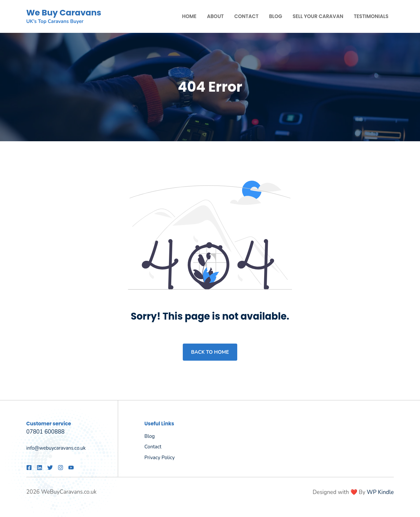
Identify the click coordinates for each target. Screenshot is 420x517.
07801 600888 (45, 432)
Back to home (210, 352)
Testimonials (371, 16)
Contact (246, 16)
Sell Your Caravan (318, 16)
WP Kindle (380, 492)
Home (189, 16)
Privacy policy (159, 458)
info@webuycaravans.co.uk (56, 448)
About (215, 16)
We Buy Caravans (64, 13)
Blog (276, 16)
